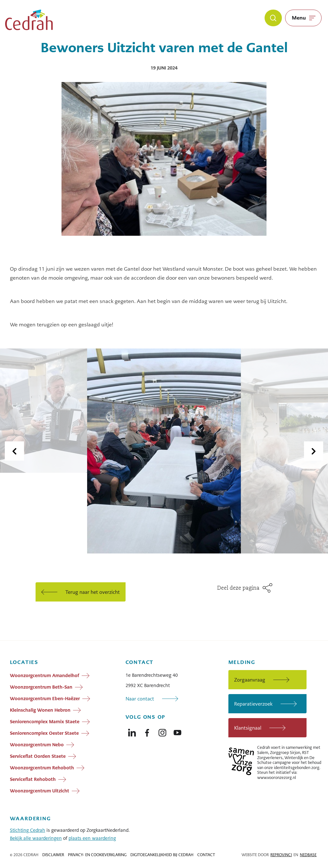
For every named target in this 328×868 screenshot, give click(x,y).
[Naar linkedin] (132, 731)
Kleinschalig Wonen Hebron (40, 710)
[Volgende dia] (314, 451)
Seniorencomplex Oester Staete (44, 733)
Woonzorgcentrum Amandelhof (45, 676)
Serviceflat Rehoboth (33, 779)
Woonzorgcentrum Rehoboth (42, 768)
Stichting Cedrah (28, 830)
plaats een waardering (92, 838)
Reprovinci (281, 855)
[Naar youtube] (177, 731)
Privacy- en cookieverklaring (97, 855)
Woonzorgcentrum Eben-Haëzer (45, 699)
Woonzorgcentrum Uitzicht (40, 791)
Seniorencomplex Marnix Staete (45, 722)
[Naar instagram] (162, 731)
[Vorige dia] (14, 451)
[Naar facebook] (147, 731)
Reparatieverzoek (253, 704)
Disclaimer (53, 855)
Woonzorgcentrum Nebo (37, 745)
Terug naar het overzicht (93, 592)
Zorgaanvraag (250, 680)
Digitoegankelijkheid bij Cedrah (162, 855)
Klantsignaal (248, 728)
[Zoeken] (273, 18)
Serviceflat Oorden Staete (38, 756)
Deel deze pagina (238, 588)
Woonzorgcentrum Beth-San (41, 687)
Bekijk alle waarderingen (36, 838)
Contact (206, 855)
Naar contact (140, 699)
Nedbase (308, 855)
